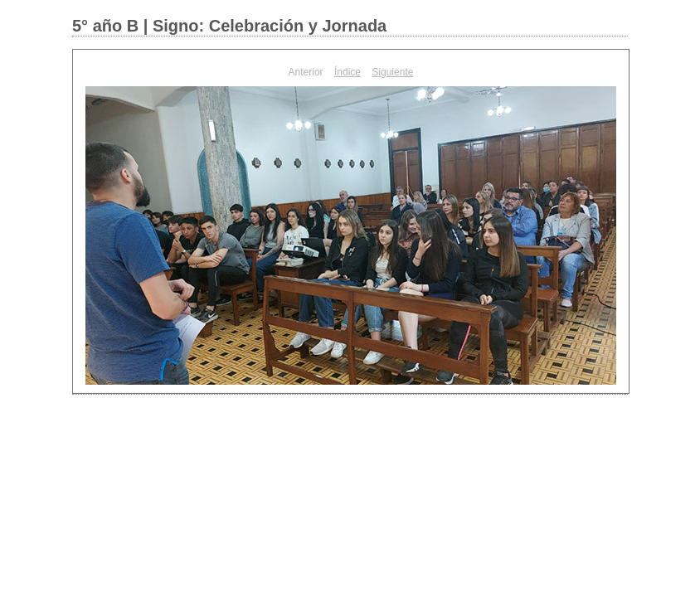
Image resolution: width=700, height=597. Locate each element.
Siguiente (392, 72)
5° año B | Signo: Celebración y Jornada (229, 26)
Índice (348, 72)
